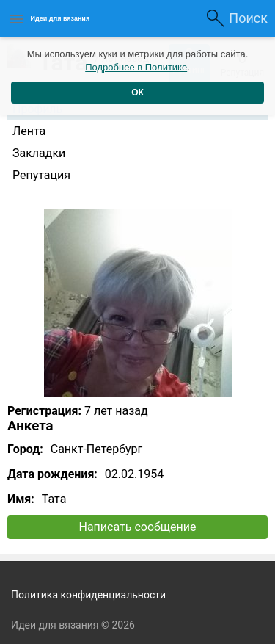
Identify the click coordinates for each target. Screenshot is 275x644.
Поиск (248, 18)
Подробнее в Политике (136, 67)
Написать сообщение (138, 527)
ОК (137, 93)
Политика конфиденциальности (88, 595)
